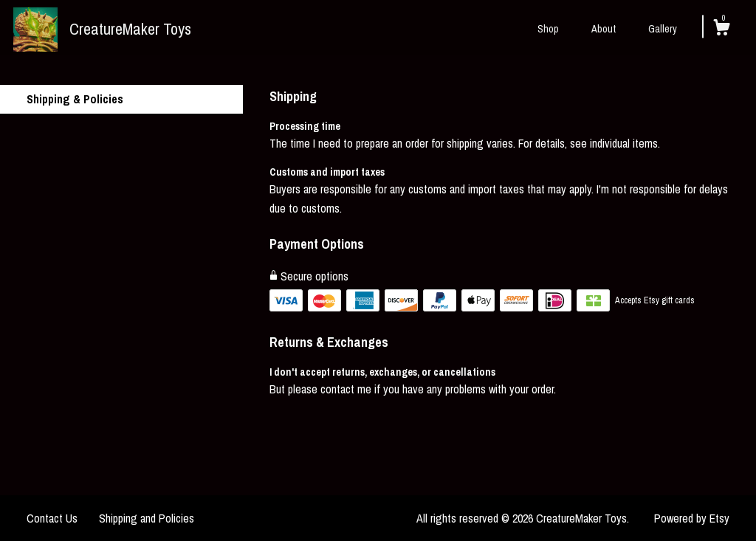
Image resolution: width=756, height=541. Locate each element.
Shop (548, 29)
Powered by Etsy (692, 518)
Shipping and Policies (147, 518)
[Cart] (721, 30)
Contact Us (52, 518)
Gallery (663, 29)
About (604, 29)
